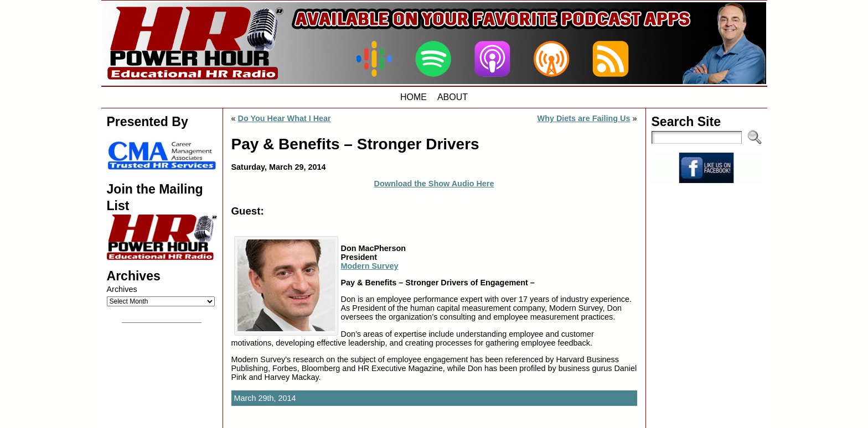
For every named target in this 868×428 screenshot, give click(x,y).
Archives (122, 289)
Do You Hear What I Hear (285, 118)
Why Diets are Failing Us (584, 118)
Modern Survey (370, 266)
